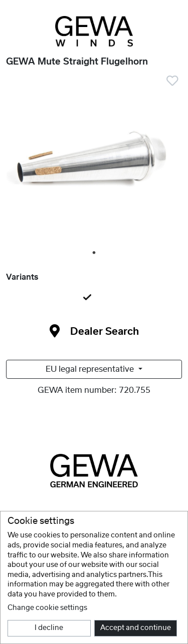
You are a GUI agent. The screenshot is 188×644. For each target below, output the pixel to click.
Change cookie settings (47, 608)
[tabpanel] (94, 163)
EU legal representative (91, 369)
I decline (49, 628)
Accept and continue (136, 628)
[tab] (94, 298)
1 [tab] (95, 253)
